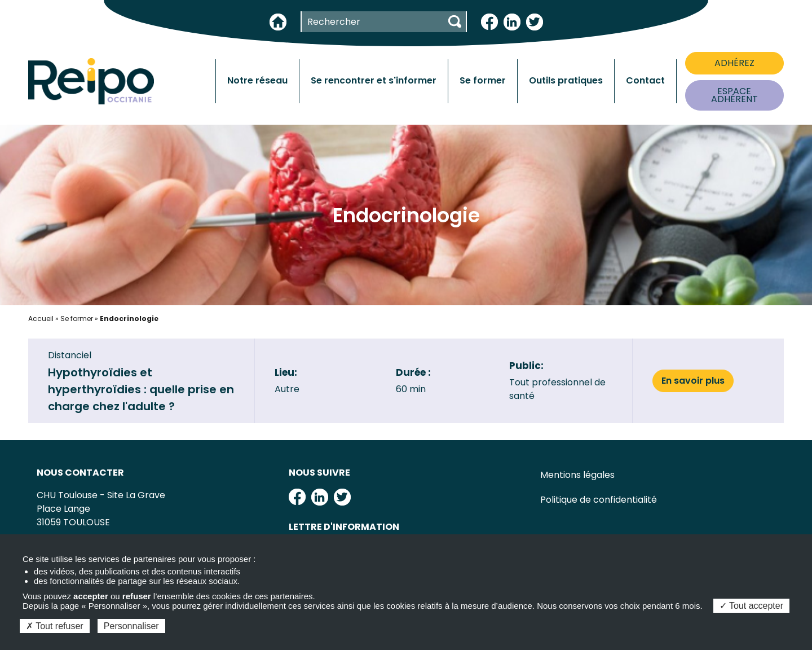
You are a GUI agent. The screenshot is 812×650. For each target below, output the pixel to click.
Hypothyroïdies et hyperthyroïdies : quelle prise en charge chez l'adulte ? (141, 389)
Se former (77, 319)
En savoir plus (693, 381)
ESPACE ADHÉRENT (734, 95)
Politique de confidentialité (599, 500)
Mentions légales (577, 475)
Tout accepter (751, 606)
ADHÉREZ (734, 63)
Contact (645, 80)
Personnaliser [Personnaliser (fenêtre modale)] (131, 626)
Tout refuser (55, 626)
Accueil (41, 319)
